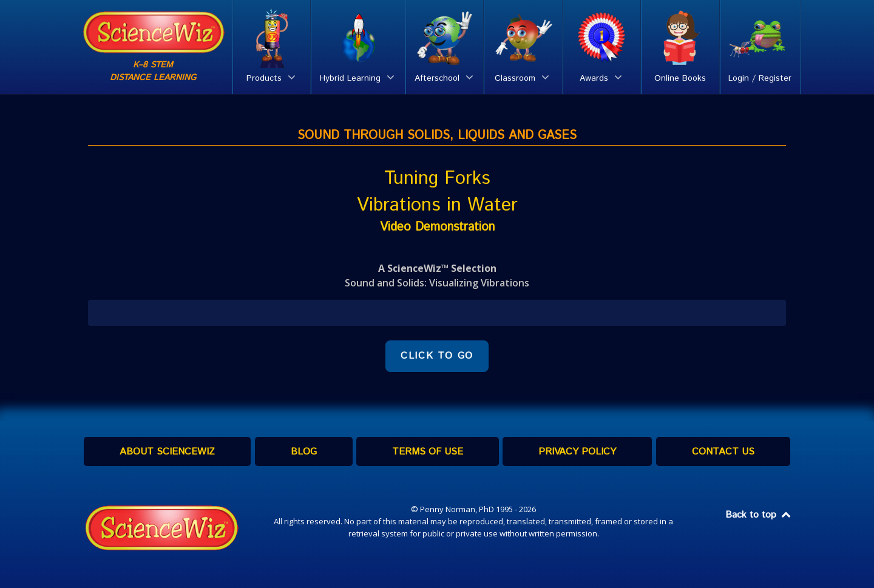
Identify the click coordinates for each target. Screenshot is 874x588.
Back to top (759, 515)
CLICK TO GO (437, 356)
